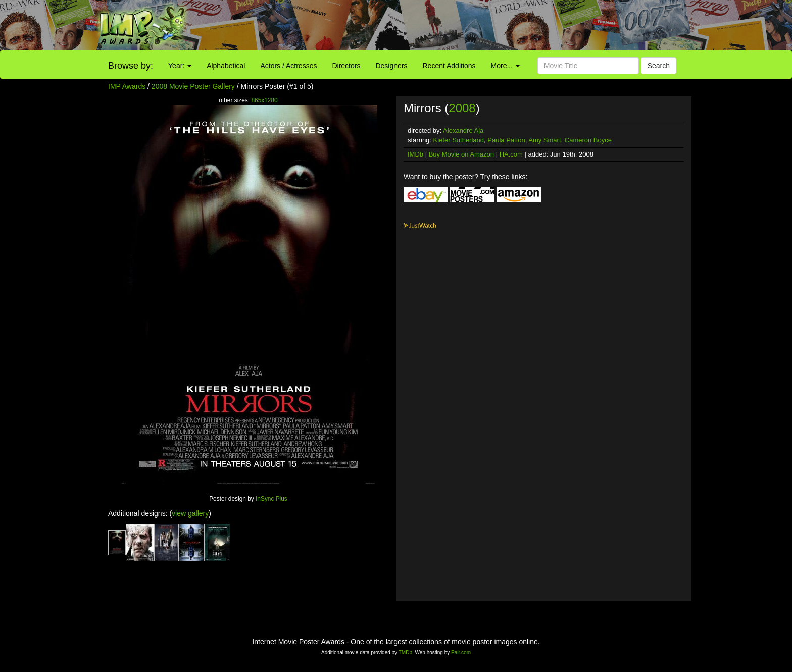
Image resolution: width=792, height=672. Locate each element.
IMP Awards (127, 86)
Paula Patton (506, 140)
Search (659, 66)
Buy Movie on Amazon (461, 154)
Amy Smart (544, 140)
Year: (180, 66)
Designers (391, 66)
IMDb (415, 154)
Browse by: (131, 66)
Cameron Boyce (588, 140)
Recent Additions (449, 66)
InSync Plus (271, 499)
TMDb (405, 653)
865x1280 (264, 100)
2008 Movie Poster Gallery (193, 86)
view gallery (190, 513)
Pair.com (461, 653)
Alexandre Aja (463, 131)
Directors (346, 66)
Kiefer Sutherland (459, 140)
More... (505, 66)
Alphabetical (226, 66)
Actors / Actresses (288, 66)
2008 (462, 108)
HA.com (511, 154)
